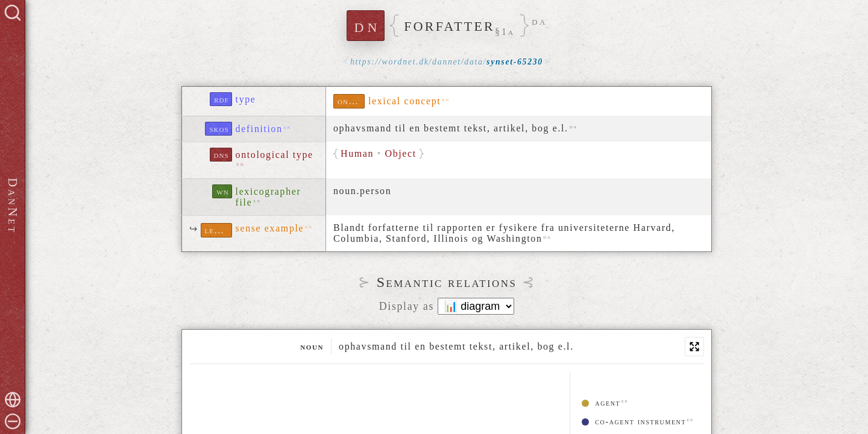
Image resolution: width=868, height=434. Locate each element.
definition (259, 129)
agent (601, 403)
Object (401, 153)
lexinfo (219, 230)
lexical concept (404, 101)
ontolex (351, 101)
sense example (270, 228)
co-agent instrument (634, 422)
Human (357, 153)
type (246, 99)
